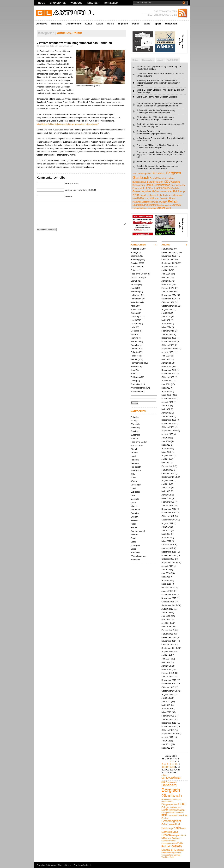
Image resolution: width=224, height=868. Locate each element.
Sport (158, 24)
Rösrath (134, 366)
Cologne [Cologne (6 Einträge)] (176, 182)
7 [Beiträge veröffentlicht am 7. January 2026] (168, 764)
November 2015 (169, 598)
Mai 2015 (166, 620)
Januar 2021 (167, 416)
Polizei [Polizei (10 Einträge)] (163, 202)
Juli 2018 (166, 484)
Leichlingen (136, 317)
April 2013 (166, 709)
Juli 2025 (166, 270)
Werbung (77, 3)
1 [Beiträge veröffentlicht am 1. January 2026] (170, 761)
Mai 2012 (166, 748)
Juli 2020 (166, 438)
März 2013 (166, 712)
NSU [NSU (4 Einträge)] (147, 198)
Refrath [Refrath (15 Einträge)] (173, 201)
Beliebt (135, 60)
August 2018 (167, 481)
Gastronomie (73, 24)
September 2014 (169, 648)
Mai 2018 (166, 491)
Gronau (134, 284)
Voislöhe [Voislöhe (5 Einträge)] (161, 208)
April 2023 (166, 363)
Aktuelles (42, 24)
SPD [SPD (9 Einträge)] (145, 205)
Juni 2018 (166, 488)
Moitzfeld (135, 331)
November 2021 (169, 399)
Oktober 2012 (168, 730)
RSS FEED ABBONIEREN (165, 11)
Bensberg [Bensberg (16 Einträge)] (158, 173)
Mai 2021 (166, 409)
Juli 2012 (166, 741)
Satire (147, 24)
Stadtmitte (135, 384)
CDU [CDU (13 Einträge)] (167, 182)
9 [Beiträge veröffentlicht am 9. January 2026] (173, 764)
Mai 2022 (166, 388)
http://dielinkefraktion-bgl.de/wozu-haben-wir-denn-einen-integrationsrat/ (68, 124)
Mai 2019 (166, 463)
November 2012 (169, 726)
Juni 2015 (166, 616)
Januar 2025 (167, 292)
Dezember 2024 (169, 295)
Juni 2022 (166, 384)
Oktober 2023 (168, 345)
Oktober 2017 (168, 516)
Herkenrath (136, 299)
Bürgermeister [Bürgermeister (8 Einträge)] (155, 182)
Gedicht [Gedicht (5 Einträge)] (175, 188)
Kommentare (148, 60)
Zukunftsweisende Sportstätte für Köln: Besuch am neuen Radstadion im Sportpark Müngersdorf (160, 105)
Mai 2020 (166, 445)
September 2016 (169, 562)
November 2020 (169, 423)
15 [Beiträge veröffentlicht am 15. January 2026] (171, 767)
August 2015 (167, 609)
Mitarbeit (94, 3)
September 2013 (169, 691)
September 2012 (169, 734)
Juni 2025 (166, 274)
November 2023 (169, 341)
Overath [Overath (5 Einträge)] (164, 198)
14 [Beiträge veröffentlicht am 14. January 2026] (168, 767)
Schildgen (135, 377)
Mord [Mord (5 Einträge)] (135, 198)
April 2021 (166, 413)
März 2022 (166, 395)
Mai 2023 (166, 359)
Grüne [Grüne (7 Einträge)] (156, 191)
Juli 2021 (166, 406)
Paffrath (134, 352)
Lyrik (133, 327)
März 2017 (166, 541)
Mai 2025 (166, 277)
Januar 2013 (167, 719)
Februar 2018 (168, 502)
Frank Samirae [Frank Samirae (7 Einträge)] (162, 188)
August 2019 (167, 456)
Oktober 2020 (168, 427)
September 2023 (169, 349)
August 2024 (167, 309)
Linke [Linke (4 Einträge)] (142, 195)
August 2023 (167, 352)
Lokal (100, 24)
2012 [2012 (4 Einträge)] (135, 174)
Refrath (134, 359)
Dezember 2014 (169, 637)
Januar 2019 (167, 470)
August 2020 (167, 434)
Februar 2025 (168, 288)
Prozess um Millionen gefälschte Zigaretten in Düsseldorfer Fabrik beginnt (157, 146)
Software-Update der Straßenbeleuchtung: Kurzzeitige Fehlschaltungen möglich (156, 111)
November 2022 (169, 374)
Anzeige (134, 252)
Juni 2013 (166, 702)
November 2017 (169, 513)
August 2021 (167, 402)
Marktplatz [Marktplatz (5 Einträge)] (178, 195)
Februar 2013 (168, 716)
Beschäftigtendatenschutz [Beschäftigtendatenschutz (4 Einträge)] (162, 178)
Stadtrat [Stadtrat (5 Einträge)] (152, 205)
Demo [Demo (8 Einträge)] (149, 185)
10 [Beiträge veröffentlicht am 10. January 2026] (176, 764)
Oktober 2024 (168, 302)
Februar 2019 (168, 466)
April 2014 (166, 666)
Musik (110, 24)
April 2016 (166, 580)
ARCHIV (166, 245)
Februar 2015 (168, 630)
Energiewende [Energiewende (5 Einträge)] (178, 185)
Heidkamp (135, 295)
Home (42, 3)
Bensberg (135, 259)
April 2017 (166, 538)
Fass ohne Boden (139, 274)
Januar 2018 (167, 505)
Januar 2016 (167, 591)
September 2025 (169, 263)
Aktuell (160, 60)
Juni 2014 (166, 659)
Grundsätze (58, 3)
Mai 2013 (166, 705)
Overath (134, 349)
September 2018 (169, 477)
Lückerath (135, 324)
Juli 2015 (166, 612)
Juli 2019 (166, 459)
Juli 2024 (166, 313)
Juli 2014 (166, 655)
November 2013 (169, 684)
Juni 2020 (166, 441)
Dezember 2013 (169, 680)
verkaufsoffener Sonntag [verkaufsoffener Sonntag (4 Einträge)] (144, 208)
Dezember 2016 (169, 552)
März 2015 (166, 627)
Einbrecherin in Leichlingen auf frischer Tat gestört (160, 161)
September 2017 (169, 520)
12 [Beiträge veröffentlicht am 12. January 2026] (163, 767)
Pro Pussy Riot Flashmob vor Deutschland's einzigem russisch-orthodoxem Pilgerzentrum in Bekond (158, 83)
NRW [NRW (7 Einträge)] (141, 198)
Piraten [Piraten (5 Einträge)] (172, 198)
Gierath (134, 281)
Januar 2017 (167, 548)
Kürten (134, 313)
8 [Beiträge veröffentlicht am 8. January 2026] (170, 764)
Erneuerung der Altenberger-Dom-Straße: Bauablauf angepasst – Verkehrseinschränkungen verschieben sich (161, 154)
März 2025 (166, 284)
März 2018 (166, 498)
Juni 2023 (166, 356)
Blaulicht (56, 24)
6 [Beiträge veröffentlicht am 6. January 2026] (165, 764)
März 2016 (166, 584)
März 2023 (166, 366)
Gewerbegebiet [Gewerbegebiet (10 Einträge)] (142, 191)
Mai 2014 (166, 662)
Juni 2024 (166, 317)
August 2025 (167, 267)
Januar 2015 (167, 634)
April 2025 (166, 281)
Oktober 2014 (168, 644)
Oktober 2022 (168, 377)
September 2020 (169, 431)
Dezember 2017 (169, 509)
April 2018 (166, 495)
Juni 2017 (166, 530)
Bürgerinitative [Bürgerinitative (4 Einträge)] (139, 182)
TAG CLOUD (173, 60)
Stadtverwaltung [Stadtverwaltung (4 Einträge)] (165, 205)
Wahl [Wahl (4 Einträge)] (168, 208)
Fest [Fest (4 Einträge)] (151, 188)
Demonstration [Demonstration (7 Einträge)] (162, 185)
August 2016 (167, 566)
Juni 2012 (166, 744)
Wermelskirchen (138, 388)
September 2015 (169, 605)
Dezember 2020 (169, 420)
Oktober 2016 (168, 559)
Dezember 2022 (169, 370)
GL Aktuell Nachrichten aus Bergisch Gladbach (70, 865)
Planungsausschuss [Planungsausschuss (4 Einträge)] (142, 202)
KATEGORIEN (138, 245)
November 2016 (169, 555)
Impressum (111, 3)
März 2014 (166, 669)
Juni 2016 (166, 573)
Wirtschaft (171, 24)
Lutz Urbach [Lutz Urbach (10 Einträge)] (165, 195)
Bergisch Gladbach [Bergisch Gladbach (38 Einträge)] (172, 793)
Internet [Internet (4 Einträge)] (163, 192)
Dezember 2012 (169, 723)
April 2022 (166, 391)
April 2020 (166, 448)
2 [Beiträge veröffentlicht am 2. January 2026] (173, 761)
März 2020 (166, 452)
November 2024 (169, 299)
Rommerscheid (138, 363)
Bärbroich (135, 256)
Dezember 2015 (169, 595)
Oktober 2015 (168, 602)
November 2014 (169, 641)
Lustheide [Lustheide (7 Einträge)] (151, 195)
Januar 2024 (167, 334)
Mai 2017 (166, 534)
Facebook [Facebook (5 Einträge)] (138, 188)
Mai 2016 (166, 577)
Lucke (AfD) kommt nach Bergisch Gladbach (157, 97)
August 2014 (167, 652)
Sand (133, 370)
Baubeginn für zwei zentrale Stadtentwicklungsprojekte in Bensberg (154, 132)
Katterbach (136, 302)
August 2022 (167, 381)
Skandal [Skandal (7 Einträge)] (137, 205)
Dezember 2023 (169, 338)
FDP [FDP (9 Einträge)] (146, 188)
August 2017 (167, 523)
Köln (133, 306)
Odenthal (135, 345)
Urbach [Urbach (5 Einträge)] (177, 205)
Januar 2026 (167, 249)
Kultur (89, 24)
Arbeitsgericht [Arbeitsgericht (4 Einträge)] (145, 174)
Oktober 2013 (168, 687)
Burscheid (135, 267)
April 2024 (166, 324)
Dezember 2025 (169, 252)
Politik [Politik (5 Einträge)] (155, 202)
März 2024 (166, 327)
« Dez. (165, 775)
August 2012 (167, 737)
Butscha (134, 270)
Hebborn (135, 292)
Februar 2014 (168, 673)
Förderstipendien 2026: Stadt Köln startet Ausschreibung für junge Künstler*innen (155, 118)
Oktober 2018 (168, 473)
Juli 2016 (166, 570)
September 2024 (169, 306)
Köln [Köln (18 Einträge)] (136, 195)
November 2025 (169, 256)
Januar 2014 (167, 677)
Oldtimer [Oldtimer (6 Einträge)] (155, 198)
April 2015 (166, 623)
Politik (136, 24)
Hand (133, 288)
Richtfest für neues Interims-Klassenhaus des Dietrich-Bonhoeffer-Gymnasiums (157, 167)
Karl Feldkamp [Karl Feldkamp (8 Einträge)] (176, 191)
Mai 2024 (166, 320)
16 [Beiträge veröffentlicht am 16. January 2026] (173, 767)
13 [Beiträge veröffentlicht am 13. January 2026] (166, 767)
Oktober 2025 (168, 259)
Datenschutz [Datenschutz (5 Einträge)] (139, 185)
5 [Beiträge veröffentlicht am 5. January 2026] (162, 764)
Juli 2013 (166, 698)
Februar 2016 (168, 587)
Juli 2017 (166, 527)
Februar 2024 (168, 331)
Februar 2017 (168, 545)
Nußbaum (135, 341)
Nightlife (123, 24)
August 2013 (167, 694)
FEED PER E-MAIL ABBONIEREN (162, 15)
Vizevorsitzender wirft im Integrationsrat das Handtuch (74, 43)
